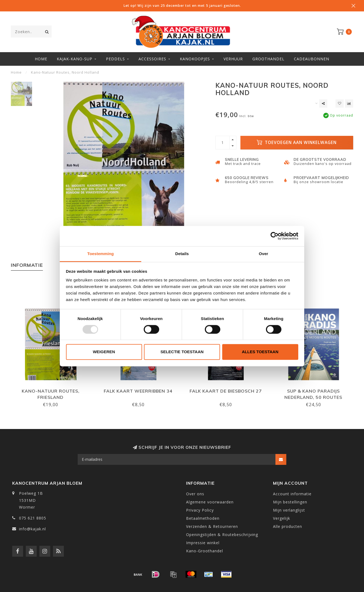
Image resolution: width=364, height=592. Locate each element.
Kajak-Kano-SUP (75, 59)
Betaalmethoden (203, 518)
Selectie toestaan (182, 352)
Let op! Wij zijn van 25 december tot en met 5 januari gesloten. (182, 6)
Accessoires (152, 59)
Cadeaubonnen (312, 59)
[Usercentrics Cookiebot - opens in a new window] (274, 236)
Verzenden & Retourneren (212, 526)
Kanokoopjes (195, 59)
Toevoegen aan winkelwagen (297, 142)
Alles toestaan (260, 352)
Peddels (115, 59)
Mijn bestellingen (290, 502)
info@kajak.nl (32, 529)
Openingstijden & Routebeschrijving (222, 535)
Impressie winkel (203, 543)
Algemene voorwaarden (210, 502)
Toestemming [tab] (101, 254)
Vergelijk (282, 518)
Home (41, 59)
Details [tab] (182, 254)
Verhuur (233, 59)
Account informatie (292, 494)
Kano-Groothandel (205, 551)
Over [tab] (264, 254)
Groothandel (268, 59)
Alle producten (288, 526)
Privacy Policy (200, 510)
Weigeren (104, 352)
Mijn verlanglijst (289, 510)
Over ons (195, 494)
